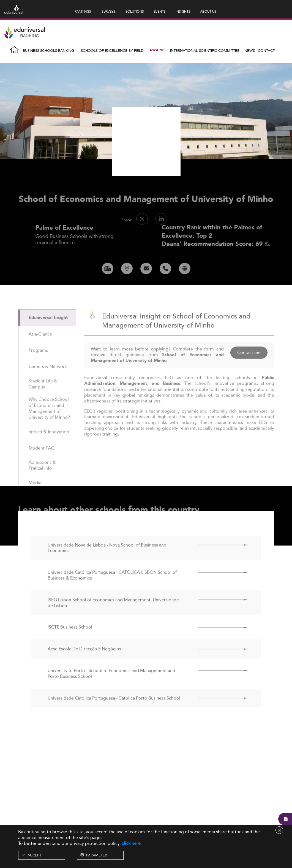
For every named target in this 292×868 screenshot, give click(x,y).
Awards (157, 50)
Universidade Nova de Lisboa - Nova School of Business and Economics (107, 561)
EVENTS (160, 11)
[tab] (47, 330)
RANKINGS (83, 11)
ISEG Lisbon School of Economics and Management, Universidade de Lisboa (113, 615)
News (250, 50)
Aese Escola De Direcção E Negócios (84, 662)
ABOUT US (208, 11)
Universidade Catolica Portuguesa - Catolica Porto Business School (114, 711)
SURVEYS (108, 11)
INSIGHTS (183, 11)
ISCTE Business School (70, 640)
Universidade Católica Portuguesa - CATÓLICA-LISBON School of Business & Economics (112, 588)
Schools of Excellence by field (112, 50)
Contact (266, 50)
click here (131, 843)
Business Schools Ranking (48, 50)
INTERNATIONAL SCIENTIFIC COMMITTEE (205, 50)
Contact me (249, 365)
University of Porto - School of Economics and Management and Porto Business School (111, 686)
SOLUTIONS (135, 11)
